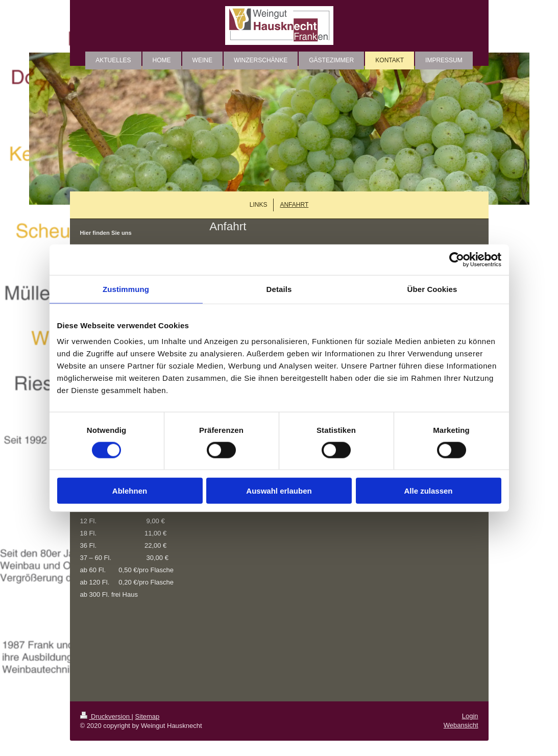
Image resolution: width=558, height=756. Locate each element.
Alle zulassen (428, 491)
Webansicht (461, 725)
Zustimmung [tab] (126, 289)
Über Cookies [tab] (432, 289)
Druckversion (106, 716)
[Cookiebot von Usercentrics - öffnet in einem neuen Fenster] (457, 259)
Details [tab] (279, 289)
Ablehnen (130, 491)
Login (470, 716)
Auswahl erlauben (279, 491)
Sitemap (148, 716)
